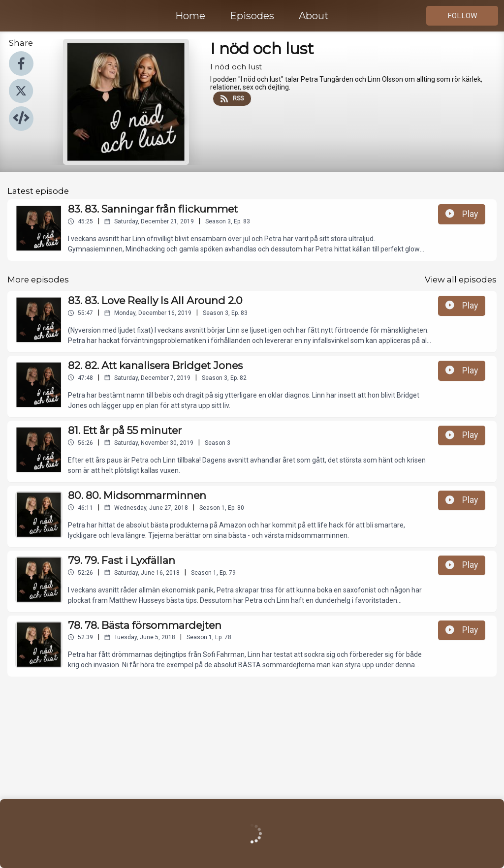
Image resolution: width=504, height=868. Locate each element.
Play (462, 214)
